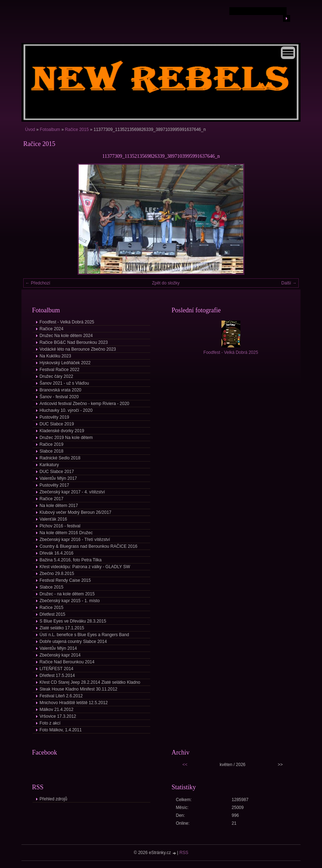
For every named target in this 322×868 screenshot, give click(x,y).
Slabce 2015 (52, 587)
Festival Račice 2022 (60, 370)
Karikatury (49, 465)
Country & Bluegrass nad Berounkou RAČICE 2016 (89, 546)
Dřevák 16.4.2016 (57, 553)
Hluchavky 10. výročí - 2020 (66, 410)
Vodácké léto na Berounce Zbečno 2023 (78, 349)
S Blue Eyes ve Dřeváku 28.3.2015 (73, 621)
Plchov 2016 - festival (60, 526)
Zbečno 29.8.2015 (57, 574)
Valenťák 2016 (53, 519)
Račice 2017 (52, 499)
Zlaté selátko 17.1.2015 (62, 628)
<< (185, 765)
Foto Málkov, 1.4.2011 (61, 730)
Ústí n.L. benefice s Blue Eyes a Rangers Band (84, 635)
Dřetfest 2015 (53, 614)
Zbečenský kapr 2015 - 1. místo (70, 601)
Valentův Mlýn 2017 (58, 478)
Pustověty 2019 (55, 417)
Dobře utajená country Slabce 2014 (73, 642)
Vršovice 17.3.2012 (58, 716)
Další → (289, 283)
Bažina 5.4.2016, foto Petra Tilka (71, 560)
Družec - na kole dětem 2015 (67, 594)
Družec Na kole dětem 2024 (66, 336)
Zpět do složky (166, 283)
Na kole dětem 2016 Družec (66, 533)
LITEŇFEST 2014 (57, 669)
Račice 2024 (52, 329)
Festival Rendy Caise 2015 (65, 580)
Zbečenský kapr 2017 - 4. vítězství (72, 492)
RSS (184, 853)
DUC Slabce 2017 (57, 472)
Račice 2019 (52, 444)
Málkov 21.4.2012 (57, 709)
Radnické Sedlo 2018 (60, 458)
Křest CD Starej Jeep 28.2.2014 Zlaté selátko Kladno (90, 682)
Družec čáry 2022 (57, 376)
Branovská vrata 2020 (61, 390)
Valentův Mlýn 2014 (58, 648)
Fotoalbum (50, 130)
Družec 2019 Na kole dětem (66, 438)
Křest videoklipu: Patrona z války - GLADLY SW (85, 567)
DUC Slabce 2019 (57, 424)
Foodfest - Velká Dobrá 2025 (67, 322)
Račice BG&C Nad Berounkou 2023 (74, 342)
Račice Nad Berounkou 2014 (67, 662)
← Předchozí (38, 283)
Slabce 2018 (52, 451)
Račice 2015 (77, 130)
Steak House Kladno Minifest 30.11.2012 (79, 689)
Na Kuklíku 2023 (55, 356)
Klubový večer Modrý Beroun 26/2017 (76, 512)
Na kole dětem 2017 (59, 506)
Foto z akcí (50, 723)
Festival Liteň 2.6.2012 (61, 696)
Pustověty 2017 (55, 485)
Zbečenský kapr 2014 (60, 655)
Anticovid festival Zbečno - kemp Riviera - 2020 (85, 404)
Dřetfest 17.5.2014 (57, 676)
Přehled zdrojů (53, 799)
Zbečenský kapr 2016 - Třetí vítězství (75, 540)
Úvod (30, 130)
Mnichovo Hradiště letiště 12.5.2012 (74, 703)
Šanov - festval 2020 (59, 397)
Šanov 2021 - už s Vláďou (64, 383)
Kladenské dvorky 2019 (62, 431)
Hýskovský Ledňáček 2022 (65, 363)
